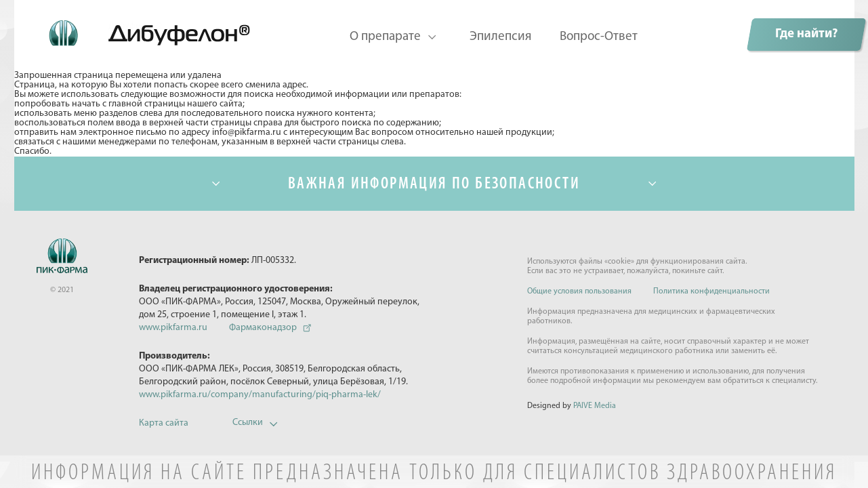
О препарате (385, 37)
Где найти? (806, 34)
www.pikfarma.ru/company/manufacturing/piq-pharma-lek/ (260, 395)
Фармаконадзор (263, 328)
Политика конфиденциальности (711, 291)
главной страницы (147, 104)
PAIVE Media (595, 406)
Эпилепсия (500, 37)
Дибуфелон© (135, 26)
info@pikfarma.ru (247, 133)
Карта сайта (164, 423)
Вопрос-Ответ (599, 37)
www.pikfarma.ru (173, 328)
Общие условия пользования (579, 291)
